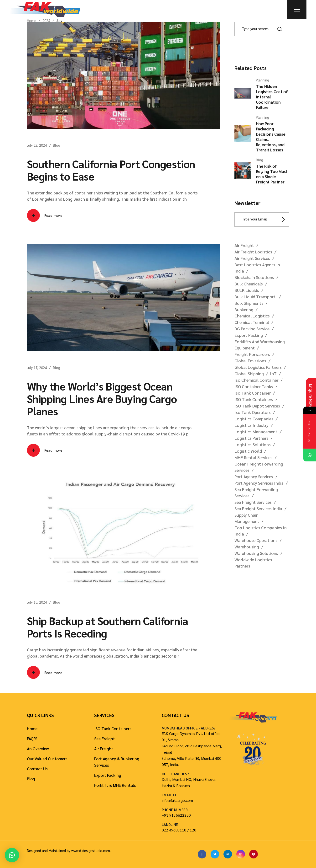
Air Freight (104, 749)
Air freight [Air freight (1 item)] (244, 245)
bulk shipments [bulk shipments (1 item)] (249, 303)
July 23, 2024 (37, 145)
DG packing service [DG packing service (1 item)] (252, 329)
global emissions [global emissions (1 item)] (250, 361)
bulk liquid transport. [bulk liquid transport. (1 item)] (256, 297)
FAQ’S (32, 739)
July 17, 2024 (37, 367)
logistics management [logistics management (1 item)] (256, 431)
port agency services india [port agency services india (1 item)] (259, 483)
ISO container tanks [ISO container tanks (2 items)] (254, 386)
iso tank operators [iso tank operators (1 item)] (253, 412)
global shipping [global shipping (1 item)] (249, 373)
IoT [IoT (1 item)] (273, 373)
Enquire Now (311, 396)
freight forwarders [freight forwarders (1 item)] (252, 354)
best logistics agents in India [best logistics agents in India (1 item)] (257, 268)
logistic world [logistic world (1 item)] (248, 451)
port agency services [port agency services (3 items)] (254, 476)
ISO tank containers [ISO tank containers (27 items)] (254, 399)
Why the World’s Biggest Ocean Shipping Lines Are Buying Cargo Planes (102, 398)
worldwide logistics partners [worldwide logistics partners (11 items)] (253, 563)
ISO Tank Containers (113, 729)
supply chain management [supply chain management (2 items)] (247, 518)
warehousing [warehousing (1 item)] (247, 547)
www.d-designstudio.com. (91, 850)
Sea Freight (105, 739)
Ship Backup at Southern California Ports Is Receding (108, 627)
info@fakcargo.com (177, 800)
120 (193, 830)
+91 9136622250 (176, 815)
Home (32, 729)
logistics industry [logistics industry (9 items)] (251, 425)
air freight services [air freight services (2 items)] (252, 258)
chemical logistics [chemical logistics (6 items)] (252, 316)
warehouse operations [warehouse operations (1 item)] (256, 540)
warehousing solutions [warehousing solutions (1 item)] (256, 553)
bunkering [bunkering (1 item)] (244, 309)
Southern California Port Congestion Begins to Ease (111, 170)
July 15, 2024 (37, 602)
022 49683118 (174, 830)
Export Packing (108, 775)
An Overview (38, 749)
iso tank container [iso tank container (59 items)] (253, 393)
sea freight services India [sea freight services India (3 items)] (258, 508)
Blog (56, 145)
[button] (12, 855)
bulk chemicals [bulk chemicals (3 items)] (249, 284)
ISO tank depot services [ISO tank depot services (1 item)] (257, 406)
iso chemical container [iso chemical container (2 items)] (256, 380)
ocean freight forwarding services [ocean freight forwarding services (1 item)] (259, 467)
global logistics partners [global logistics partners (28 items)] (258, 367)
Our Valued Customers (47, 759)
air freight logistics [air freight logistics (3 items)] (253, 252)
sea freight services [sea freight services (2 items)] (253, 502)
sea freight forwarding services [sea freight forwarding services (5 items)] (256, 492)
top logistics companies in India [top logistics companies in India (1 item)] (261, 531)
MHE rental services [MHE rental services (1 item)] (253, 457)
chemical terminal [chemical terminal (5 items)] (252, 322)
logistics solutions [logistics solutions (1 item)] (253, 444)
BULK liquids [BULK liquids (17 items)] (247, 290)
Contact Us (37, 769)
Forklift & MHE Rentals (115, 785)
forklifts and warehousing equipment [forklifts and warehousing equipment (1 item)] (260, 345)
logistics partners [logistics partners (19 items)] (251, 438)
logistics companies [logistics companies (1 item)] (254, 419)
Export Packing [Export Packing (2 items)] (249, 335)
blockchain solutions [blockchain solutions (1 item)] (254, 277)
